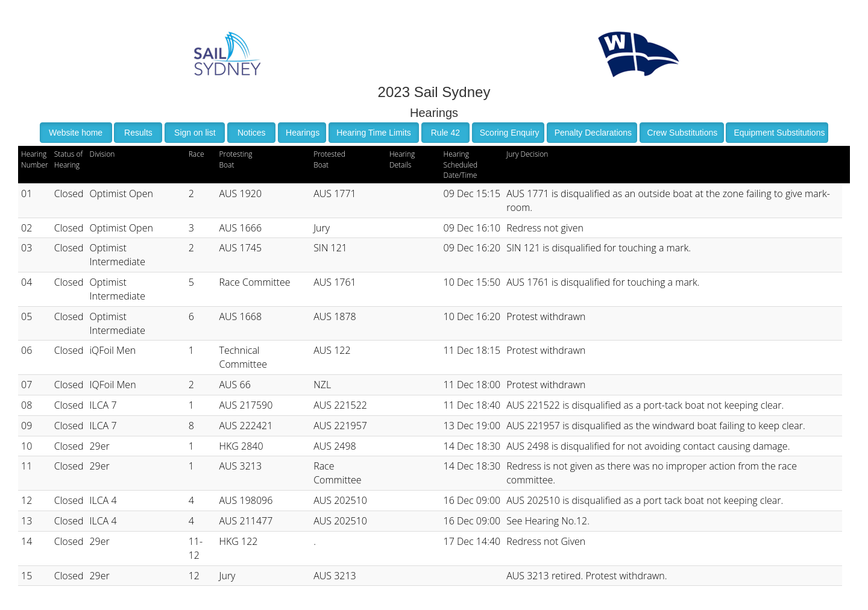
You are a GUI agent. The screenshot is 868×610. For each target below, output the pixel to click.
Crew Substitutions (683, 133)
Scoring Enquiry (510, 133)
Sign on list (195, 133)
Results (138, 133)
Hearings (303, 133)
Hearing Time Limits (374, 133)
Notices (252, 133)
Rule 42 (445, 133)
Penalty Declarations (593, 133)
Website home (76, 133)
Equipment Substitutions (779, 133)
